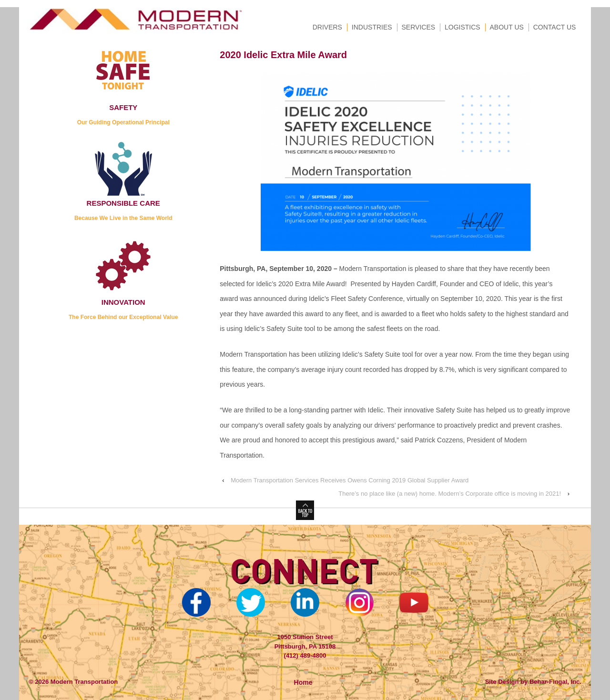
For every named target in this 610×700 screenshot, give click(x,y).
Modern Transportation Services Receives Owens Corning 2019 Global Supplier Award (350, 480)
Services (419, 27)
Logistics (463, 27)
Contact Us (555, 27)
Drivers (327, 27)
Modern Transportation (83, 682)
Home (303, 682)
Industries (372, 27)
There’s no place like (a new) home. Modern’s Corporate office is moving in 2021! (450, 494)
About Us (507, 27)
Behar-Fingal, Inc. (555, 682)
